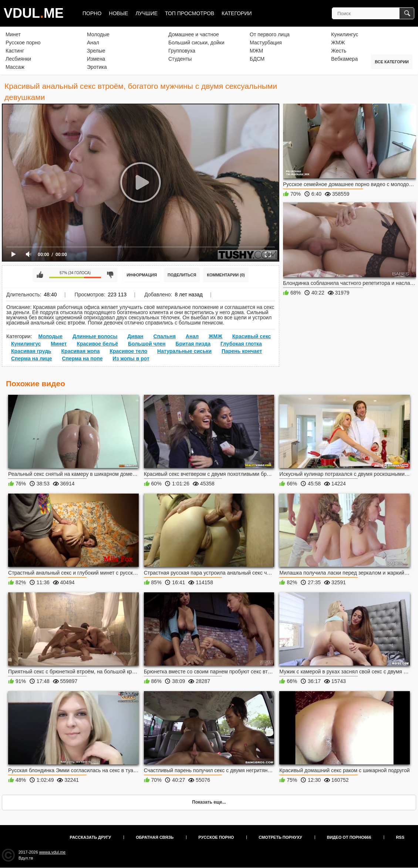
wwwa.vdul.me (53, 852)
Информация (142, 275)
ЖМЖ (338, 43)
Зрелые (96, 51)
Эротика (97, 67)
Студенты (180, 59)
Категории (237, 13)
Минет (13, 34)
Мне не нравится (110, 275)
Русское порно (23, 43)
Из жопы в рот (131, 359)
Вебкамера (344, 59)
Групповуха (182, 51)
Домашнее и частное (194, 34)
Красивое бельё (97, 344)
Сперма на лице (32, 359)
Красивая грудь (31, 351)
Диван (135, 336)
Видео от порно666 (349, 837)
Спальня (164, 336)
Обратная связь (155, 837)
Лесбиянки (18, 59)
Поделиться (182, 275)
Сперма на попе (82, 359)
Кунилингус (345, 34)
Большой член (147, 344)
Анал (93, 43)
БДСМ (257, 59)
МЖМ (256, 51)
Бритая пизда (193, 344)
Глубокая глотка (241, 344)
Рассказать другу (91, 837)
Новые (118, 13)
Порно (92, 13)
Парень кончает (242, 351)
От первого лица (270, 34)
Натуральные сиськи (184, 351)
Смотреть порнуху (280, 837)
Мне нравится (40, 275)
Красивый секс (252, 336)
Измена (96, 59)
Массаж (15, 67)
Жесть (339, 51)
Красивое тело (128, 351)
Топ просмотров (190, 13)
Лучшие (146, 13)
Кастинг (15, 51)
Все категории (392, 62)
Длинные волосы (95, 336)
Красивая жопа (81, 351)
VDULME (34, 13)
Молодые (98, 34)
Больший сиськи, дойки (196, 43)
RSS (400, 837)
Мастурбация (266, 43)
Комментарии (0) (226, 275)
